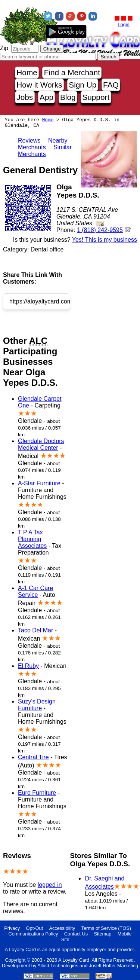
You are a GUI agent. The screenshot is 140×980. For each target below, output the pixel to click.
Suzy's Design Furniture (37, 705)
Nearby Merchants (43, 144)
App (46, 97)
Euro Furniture (37, 793)
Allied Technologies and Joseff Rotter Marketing (88, 966)
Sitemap (103, 934)
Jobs (25, 97)
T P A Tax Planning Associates (32, 539)
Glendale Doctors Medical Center (41, 444)
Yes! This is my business (105, 240)
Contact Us (76, 934)
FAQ (111, 85)
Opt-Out (35, 928)
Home (27, 72)
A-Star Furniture (39, 483)
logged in (50, 885)
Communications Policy (33, 934)
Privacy (12, 928)
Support (96, 97)
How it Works (39, 85)
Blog (68, 97)
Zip (4, 48)
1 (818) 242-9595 (100, 230)
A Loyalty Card (74, 960)
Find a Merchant (72, 72)
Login (123, 25)
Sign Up (83, 85)
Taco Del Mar (35, 630)
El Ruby (28, 666)
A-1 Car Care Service (35, 591)
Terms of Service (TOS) (106, 928)
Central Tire (33, 757)
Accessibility (62, 928)
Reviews (29, 141)
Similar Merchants (45, 151)
